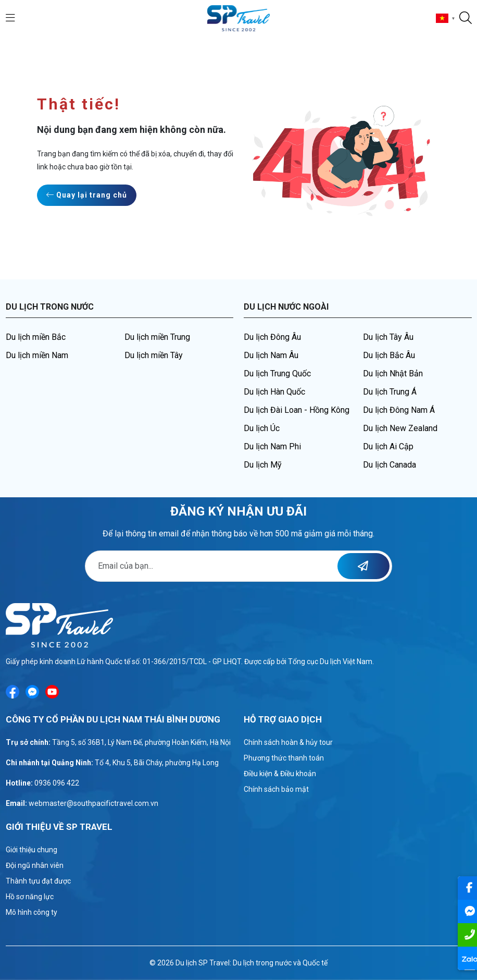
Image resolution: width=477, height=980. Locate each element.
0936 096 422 (57, 783)
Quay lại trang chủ (87, 195)
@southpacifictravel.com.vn (112, 803)
